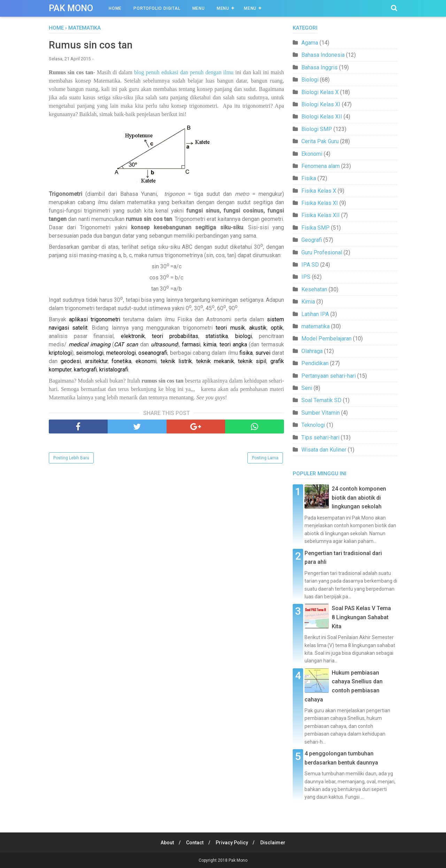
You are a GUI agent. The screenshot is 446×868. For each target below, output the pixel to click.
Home (115, 8)
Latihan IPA (315, 314)
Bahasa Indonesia (323, 55)
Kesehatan (314, 289)
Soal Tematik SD (321, 400)
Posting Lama (265, 459)
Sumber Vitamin (321, 413)
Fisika (309, 178)
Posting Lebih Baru (71, 459)
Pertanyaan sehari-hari (329, 376)
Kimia (308, 302)
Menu (199, 8)
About (166, 843)
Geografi (312, 240)
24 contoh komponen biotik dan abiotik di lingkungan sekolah (359, 498)
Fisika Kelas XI (320, 203)
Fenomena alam (321, 166)
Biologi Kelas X (320, 92)
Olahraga (312, 351)
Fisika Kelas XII (321, 215)
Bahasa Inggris (320, 67)
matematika (316, 326)
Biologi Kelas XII (322, 117)
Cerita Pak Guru (320, 141)
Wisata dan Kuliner (324, 450)
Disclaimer (275, 843)
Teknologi (313, 425)
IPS (306, 277)
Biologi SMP (317, 129)
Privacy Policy (233, 843)
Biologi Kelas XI (321, 104)
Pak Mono (71, 8)
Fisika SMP (316, 228)
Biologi (310, 80)
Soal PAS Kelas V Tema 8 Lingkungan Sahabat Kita (361, 617)
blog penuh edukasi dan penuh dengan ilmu (184, 73)
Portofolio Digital (157, 8)
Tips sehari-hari (320, 437)
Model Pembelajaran (326, 339)
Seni (307, 388)
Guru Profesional (322, 252)
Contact (194, 843)
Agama (310, 43)
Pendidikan (315, 363)
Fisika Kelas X (319, 191)
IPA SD (310, 265)
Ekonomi (312, 154)
